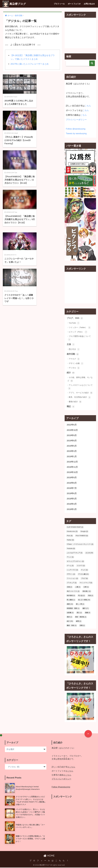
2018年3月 (72, 510)
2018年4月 (72, 504)
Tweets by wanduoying (76, 133)
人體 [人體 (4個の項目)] (78, 587)
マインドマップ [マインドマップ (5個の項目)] (86, 583)
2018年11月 (72, 467)
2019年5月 (72, 446)
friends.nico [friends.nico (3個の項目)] (72, 532)
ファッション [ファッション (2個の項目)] (72, 579)
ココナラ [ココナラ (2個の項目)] (81, 566)
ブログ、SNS (75, 318)
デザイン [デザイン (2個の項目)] (71, 575)
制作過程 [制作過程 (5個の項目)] (71, 596)
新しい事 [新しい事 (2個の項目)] (80, 604)
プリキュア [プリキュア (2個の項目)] (72, 583)
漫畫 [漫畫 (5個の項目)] (88, 613)
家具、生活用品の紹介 (80, 397)
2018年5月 (72, 499)
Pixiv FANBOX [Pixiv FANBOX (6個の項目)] (82, 536)
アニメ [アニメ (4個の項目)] (70, 557)
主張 (71, 344)
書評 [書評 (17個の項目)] (86, 609)
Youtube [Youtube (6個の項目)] (71, 549)
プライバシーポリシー (76, 120)
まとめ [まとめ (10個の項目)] (89, 553)
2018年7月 (72, 488)
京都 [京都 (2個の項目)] (69, 587)
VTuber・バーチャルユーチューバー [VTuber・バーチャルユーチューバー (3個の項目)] (80, 545)
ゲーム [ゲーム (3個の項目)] (70, 566)
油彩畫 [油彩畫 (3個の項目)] (70, 613)
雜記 (71, 407)
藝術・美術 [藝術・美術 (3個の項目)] (72, 626)
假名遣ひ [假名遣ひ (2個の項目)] (87, 592)
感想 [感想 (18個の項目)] (70, 604)
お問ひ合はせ (89, 4)
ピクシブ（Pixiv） (78, 332)
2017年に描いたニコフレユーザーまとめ (30, 64)
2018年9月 (72, 478)
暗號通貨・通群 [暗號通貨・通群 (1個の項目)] (73, 609)
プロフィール (59, 4)
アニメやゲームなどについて (80, 387)
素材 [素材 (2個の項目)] (69, 617)
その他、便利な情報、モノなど (80, 379)
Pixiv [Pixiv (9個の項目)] (70, 536)
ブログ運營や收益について (79, 338)
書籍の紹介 (75, 402)
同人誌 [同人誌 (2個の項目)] (81, 596)
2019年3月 (72, 451)
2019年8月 (72, 441)
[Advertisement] (80, 33)
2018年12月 (72, 462)
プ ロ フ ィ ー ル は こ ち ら (47, 861)
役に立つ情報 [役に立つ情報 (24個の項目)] (84, 600)
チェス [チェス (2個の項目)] (84, 570)
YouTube (74, 323)
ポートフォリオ (74, 4)
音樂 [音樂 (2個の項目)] (82, 626)
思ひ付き (74, 349)
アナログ (74, 359)
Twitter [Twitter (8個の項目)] (70, 540)
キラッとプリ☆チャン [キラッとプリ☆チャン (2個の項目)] (75, 562)
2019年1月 (72, 457)
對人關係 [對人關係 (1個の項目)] (71, 600)
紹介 (71, 373)
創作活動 (73, 354)
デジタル (74, 368)
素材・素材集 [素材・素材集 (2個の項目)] (81, 617)
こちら (88, 106)
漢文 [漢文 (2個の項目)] (79, 613)
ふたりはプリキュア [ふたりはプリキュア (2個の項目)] (75, 553)
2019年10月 (72, 430)
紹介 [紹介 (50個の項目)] (70, 622)
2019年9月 (72, 436)
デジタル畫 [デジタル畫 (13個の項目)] (83, 575)
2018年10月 (72, 473)
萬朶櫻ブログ (15, 4)
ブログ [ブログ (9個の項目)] (84, 579)
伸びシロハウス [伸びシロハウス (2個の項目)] (73, 592)
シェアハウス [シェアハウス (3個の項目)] (72, 570)
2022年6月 (72, 425)
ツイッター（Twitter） (80, 328)
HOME (49, 856)
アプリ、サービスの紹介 (81, 393)
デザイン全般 (76, 363)
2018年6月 (72, 494)
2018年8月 (72, 483)
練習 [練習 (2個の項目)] (79, 622)
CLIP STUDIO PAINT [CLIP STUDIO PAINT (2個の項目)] (75, 527)
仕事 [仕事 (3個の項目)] (86, 587)
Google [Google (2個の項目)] (84, 532)
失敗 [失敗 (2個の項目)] (91, 596)
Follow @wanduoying (76, 129)
